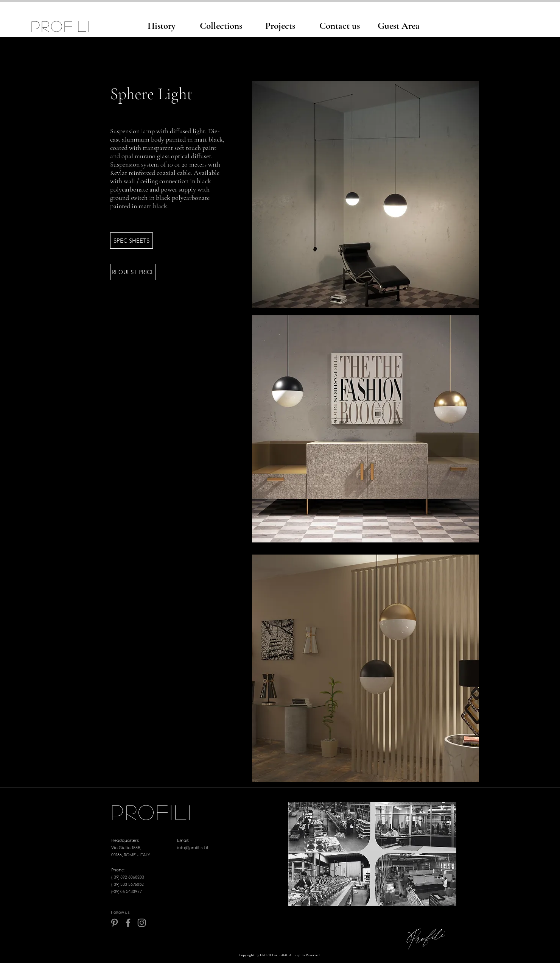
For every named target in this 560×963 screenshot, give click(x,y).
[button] (131, 241)
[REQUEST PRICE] (133, 272)
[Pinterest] (114, 923)
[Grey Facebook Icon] (128, 923)
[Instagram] (142, 923)
